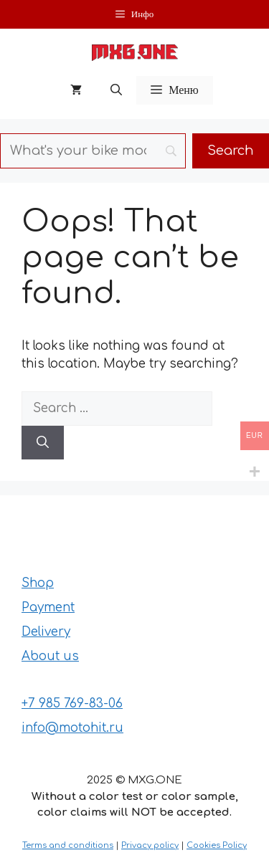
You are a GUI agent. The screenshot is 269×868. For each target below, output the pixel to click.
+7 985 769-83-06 (72, 704)
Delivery (46, 632)
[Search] (43, 443)
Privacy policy (150, 845)
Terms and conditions (68, 845)
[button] (116, 90)
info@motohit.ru (72, 728)
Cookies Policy (217, 845)
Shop (38, 583)
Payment (48, 607)
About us (50, 656)
